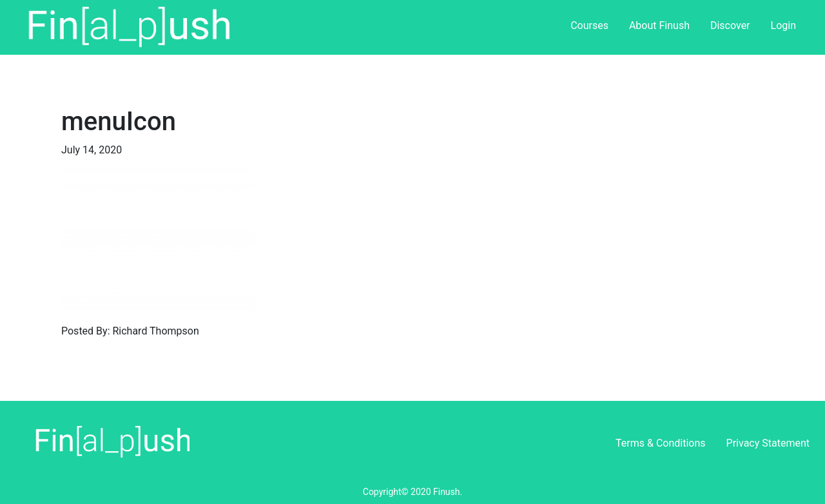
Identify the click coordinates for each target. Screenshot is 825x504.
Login (783, 25)
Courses (589, 25)
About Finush (659, 25)
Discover (730, 25)
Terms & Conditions (661, 443)
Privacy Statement (768, 443)
